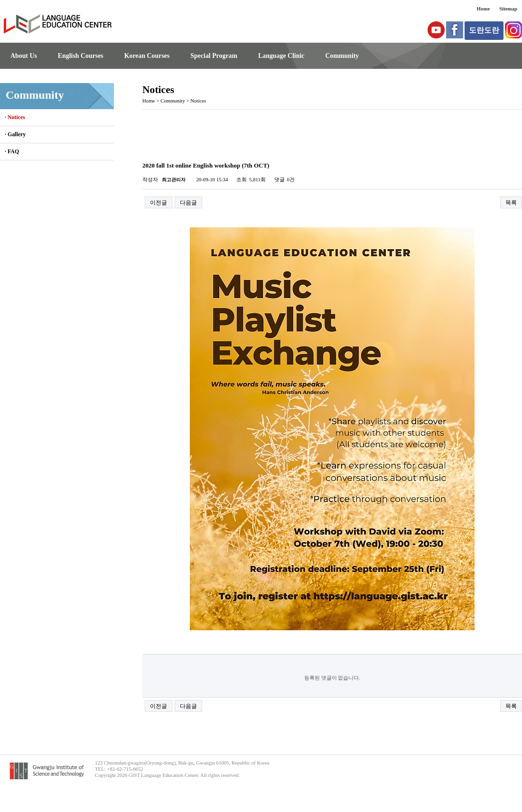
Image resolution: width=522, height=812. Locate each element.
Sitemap (508, 9)
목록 (511, 203)
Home (484, 9)
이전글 (158, 203)
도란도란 (484, 30)
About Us (24, 56)
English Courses (81, 56)
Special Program (214, 56)
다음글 (188, 203)
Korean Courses (147, 56)
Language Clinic (281, 56)
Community (342, 56)
